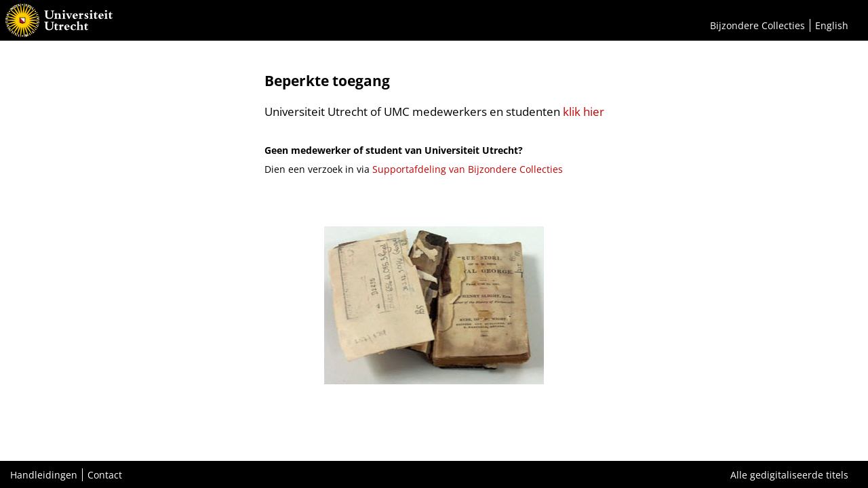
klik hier (584, 111)
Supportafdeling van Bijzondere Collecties (468, 169)
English (832, 25)
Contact (105, 475)
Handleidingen (44, 475)
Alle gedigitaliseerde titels (789, 475)
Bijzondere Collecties (757, 25)
